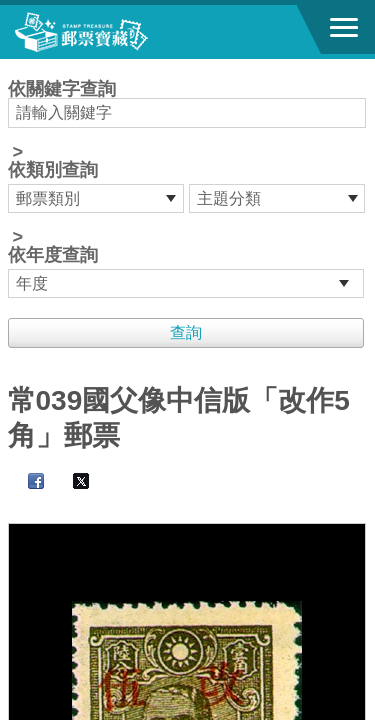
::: (14, 67)
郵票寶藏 (125, 32)
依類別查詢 (53, 170)
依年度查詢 (53, 255)
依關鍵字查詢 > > (188, 189)
